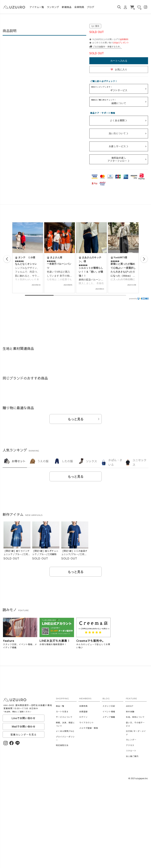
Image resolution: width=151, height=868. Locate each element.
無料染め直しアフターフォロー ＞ (119, 159)
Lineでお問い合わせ (24, 718)
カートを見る (62, 712)
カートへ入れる (119, 61)
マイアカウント (87, 723)
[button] (144, 259)
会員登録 (83, 712)
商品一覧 (60, 706)
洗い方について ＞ (119, 133)
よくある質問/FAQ (65, 731)
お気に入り (119, 69)
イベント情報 (109, 712)
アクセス (130, 745)
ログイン (83, 717)
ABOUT (130, 706)
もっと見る (76, 419)
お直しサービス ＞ (119, 146)
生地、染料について (135, 717)
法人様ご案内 (132, 756)
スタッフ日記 (109, 706)
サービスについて (64, 717)
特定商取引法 (62, 745)
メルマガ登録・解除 (89, 728)
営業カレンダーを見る (24, 735)
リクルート (131, 751)
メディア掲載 (109, 717)
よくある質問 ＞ (119, 120)
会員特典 (83, 706)
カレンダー (131, 740)
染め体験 (130, 712)
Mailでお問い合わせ (24, 726)
